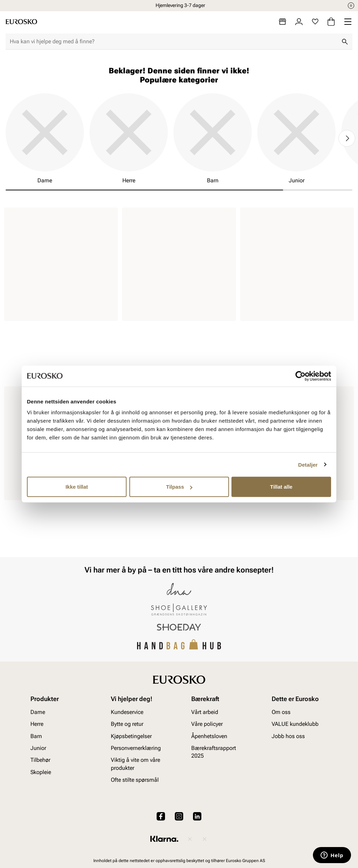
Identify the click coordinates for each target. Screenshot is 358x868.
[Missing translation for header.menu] (348, 22)
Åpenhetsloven (209, 736)
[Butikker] (282, 22)
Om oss (281, 712)
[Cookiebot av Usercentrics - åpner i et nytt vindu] (300, 376)
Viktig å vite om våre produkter (135, 764)
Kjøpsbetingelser (131, 736)
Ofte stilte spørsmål (135, 780)
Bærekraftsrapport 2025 (214, 752)
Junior (38, 748)
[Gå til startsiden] (21, 22)
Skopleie (41, 772)
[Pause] (351, 6)
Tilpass (179, 487)
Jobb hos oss (288, 736)
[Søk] (345, 42)
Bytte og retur (127, 724)
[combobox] (173, 42)
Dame (38, 712)
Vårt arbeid (205, 712)
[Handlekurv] (331, 22)
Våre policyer (207, 724)
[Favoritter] (315, 22)
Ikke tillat (77, 487)
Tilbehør (40, 760)
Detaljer (308, 464)
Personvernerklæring (136, 748)
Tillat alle (281, 487)
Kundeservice (127, 712)
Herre (37, 724)
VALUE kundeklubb (295, 724)
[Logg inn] (299, 22)
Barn (36, 736)
